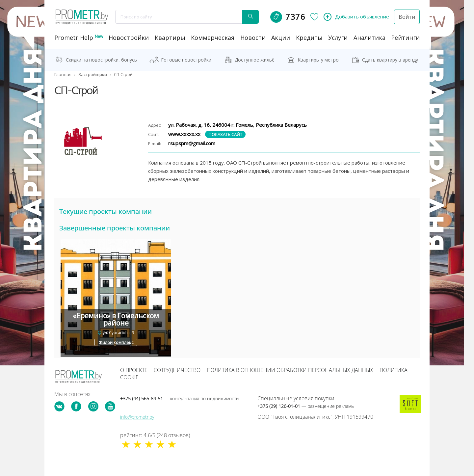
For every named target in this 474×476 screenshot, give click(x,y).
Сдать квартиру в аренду (390, 60)
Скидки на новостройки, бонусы (102, 60)
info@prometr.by (137, 417)
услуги (338, 38)
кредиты (309, 38)
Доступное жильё (255, 60)
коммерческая (213, 38)
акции (281, 38)
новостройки (129, 38)
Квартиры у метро (318, 60)
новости (253, 38)
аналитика (369, 38)
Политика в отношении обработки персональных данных (290, 370)
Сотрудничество (177, 370)
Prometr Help (79, 38)
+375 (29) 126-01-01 (306, 406)
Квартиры (170, 38)
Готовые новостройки (186, 60)
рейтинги (405, 38)
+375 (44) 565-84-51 (179, 398)
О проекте (134, 370)
